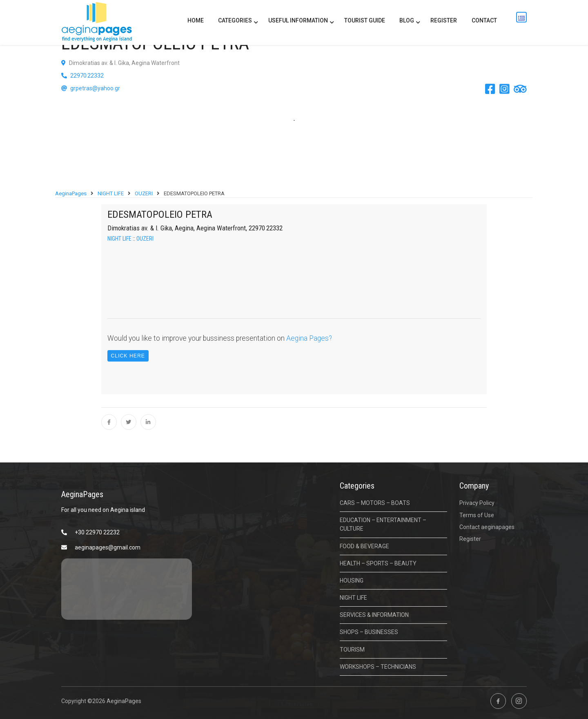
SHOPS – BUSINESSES (369, 632)
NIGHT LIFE (119, 239)
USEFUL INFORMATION (298, 20)
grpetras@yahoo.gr (95, 88)
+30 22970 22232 (97, 532)
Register (444, 20)
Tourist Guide (365, 20)
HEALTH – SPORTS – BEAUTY (378, 563)
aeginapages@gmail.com (108, 547)
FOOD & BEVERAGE (364, 546)
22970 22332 (86, 76)
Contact (484, 20)
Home (196, 20)
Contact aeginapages (487, 527)
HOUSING (352, 581)
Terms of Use (477, 515)
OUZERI (145, 239)
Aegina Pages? (309, 338)
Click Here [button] (128, 356)
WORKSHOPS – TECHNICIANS (378, 667)
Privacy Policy (477, 503)
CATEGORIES (235, 20)
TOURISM (352, 650)
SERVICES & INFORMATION (374, 615)
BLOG (407, 20)
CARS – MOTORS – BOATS (375, 503)
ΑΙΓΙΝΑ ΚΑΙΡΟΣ (127, 589)
